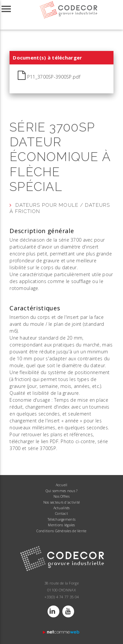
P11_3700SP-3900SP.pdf (49, 76)
